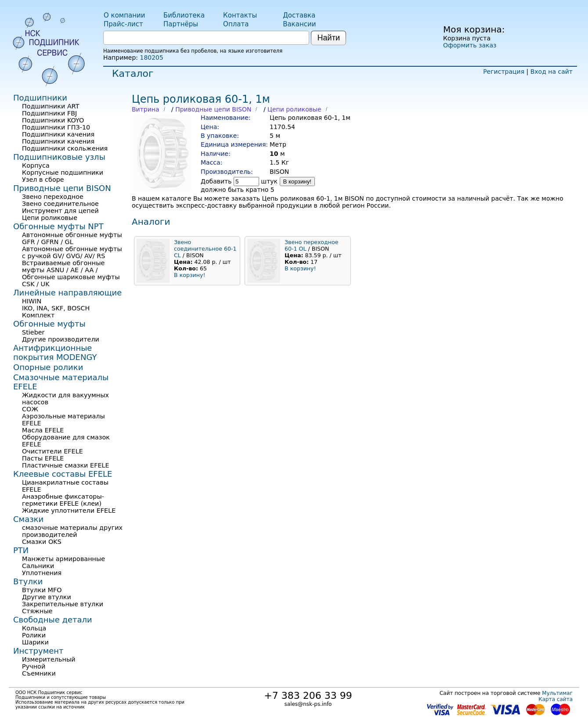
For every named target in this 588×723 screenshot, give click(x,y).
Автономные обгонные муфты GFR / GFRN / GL (72, 238)
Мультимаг (557, 693)
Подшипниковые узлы (59, 157)
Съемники (39, 673)
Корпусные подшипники (63, 173)
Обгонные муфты (49, 324)
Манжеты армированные (63, 559)
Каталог (133, 74)
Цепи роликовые (294, 109)
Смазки (28, 519)
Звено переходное (53, 197)
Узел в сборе (43, 180)
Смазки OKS (42, 542)
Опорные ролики (48, 367)
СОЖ (30, 409)
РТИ (21, 550)
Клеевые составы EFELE (63, 474)
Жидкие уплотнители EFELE (69, 511)
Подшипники (40, 98)
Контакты (240, 15)
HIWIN (32, 301)
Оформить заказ (470, 45)
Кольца (34, 628)
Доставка (299, 15)
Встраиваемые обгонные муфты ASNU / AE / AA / (63, 266)
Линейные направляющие (67, 293)
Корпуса (36, 165)
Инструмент (38, 651)
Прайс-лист (123, 24)
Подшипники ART (51, 106)
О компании (124, 15)
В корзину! (298, 182)
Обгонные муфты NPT (58, 226)
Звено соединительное (60, 204)
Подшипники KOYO (53, 120)
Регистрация (504, 72)
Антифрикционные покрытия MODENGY (55, 353)
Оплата (236, 24)
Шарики (35, 642)
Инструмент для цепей (60, 211)
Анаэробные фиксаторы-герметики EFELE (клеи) (63, 500)
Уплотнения (42, 573)
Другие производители (61, 339)
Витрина (146, 109)
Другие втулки (47, 597)
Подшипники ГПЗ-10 (56, 127)
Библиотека (184, 15)
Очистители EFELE (52, 451)
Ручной (34, 666)
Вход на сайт (552, 72)
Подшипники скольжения (65, 148)
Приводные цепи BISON (213, 109)
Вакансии (299, 24)
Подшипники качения (58, 134)
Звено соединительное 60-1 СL (205, 249)
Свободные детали (53, 620)
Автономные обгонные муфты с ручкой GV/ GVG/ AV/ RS (72, 252)
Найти (329, 38)
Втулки (28, 581)
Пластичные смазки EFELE (66, 465)
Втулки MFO (42, 590)
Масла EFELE (43, 430)
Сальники (38, 566)
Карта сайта (556, 699)
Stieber (33, 332)
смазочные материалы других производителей (72, 531)
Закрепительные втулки (63, 604)
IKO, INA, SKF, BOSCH (56, 308)
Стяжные (37, 611)
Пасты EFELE (43, 458)
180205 (151, 58)
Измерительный (49, 659)
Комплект (38, 315)
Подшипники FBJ (49, 113)
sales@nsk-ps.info (308, 704)
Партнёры (181, 24)
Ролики (34, 635)
